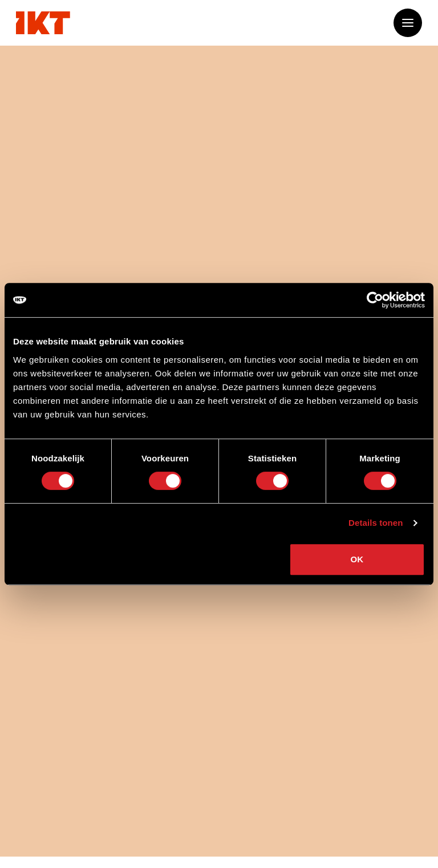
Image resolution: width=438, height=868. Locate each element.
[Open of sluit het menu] (408, 23)
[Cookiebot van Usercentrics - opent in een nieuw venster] (375, 300)
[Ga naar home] (43, 23)
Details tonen (376, 523)
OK (357, 559)
